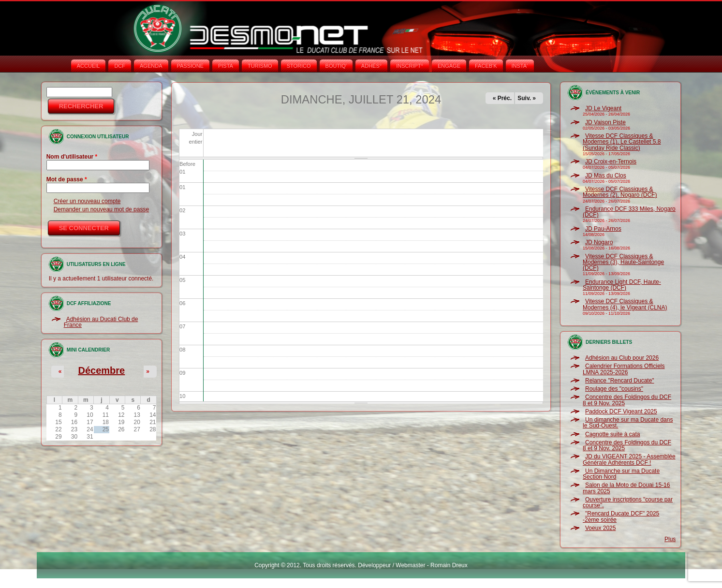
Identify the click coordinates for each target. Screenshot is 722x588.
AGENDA (151, 66)
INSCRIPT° (410, 66)
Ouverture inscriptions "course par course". (628, 502)
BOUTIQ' (336, 66)
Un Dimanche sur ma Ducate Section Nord (621, 474)
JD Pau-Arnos (603, 229)
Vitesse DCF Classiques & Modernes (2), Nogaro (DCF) (620, 192)
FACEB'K (486, 66)
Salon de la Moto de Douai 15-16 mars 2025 (626, 488)
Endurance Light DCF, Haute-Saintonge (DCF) (622, 285)
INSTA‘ (520, 66)
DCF (120, 66)
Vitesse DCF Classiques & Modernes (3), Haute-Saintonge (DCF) (623, 262)
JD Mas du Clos (606, 176)
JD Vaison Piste (605, 122)
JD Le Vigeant (603, 108)
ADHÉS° (371, 66)
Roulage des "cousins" (614, 389)
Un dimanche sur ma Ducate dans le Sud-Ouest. (628, 423)
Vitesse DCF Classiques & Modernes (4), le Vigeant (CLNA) (625, 304)
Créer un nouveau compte (87, 201)
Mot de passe (67, 179)
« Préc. (502, 98)
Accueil (88, 66)
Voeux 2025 (600, 528)
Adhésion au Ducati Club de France (101, 322)
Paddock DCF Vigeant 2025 (621, 412)
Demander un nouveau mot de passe (101, 209)
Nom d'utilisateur (72, 157)
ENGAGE (449, 66)
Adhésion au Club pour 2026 (622, 358)
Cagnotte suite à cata (612, 434)
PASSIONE (190, 66)
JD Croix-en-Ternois (611, 162)
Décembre (101, 370)
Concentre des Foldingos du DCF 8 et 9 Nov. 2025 (627, 400)
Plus (670, 539)
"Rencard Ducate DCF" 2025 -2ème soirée (621, 516)
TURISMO (260, 66)
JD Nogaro (599, 242)
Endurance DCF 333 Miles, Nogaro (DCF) (629, 212)
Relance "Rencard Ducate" (620, 381)
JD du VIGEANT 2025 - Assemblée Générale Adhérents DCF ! (629, 459)
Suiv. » (527, 98)
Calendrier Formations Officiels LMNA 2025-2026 (624, 369)
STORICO (299, 66)
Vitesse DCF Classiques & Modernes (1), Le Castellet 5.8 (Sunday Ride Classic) (622, 142)
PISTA (226, 66)
